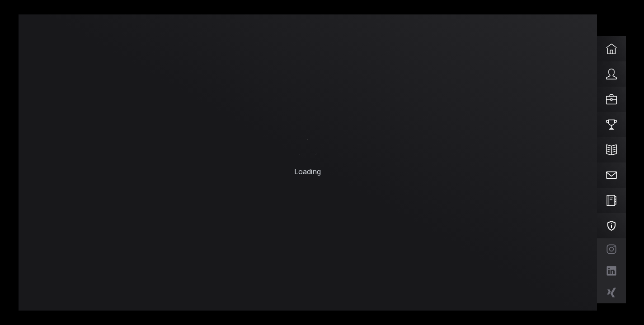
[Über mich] (611, 74)
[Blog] (611, 150)
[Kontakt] (611, 175)
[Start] (611, 49)
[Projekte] (611, 125)
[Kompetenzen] (611, 99)
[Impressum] (611, 200)
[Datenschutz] (611, 226)
